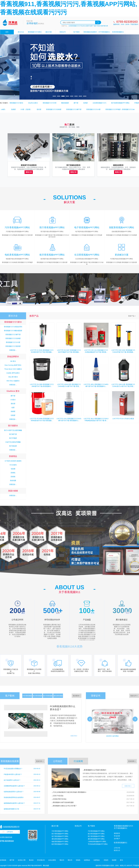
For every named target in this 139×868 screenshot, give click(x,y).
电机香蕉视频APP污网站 (60, 841)
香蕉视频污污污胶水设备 (35, 34)
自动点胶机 (52, 860)
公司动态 (58, 761)
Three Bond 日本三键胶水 (13, 369)
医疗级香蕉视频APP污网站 (120, 103)
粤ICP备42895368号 (35, 866)
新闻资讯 (117, 833)
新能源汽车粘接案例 (29, 165)
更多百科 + (40, 761)
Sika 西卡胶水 (13, 377)
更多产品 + (132, 316)
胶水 (122, 860)
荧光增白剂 (41, 860)
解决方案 (49, 32)
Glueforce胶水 (33, 103)
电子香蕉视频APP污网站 (60, 836)
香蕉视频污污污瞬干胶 (74, 109)
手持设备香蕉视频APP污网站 (98, 844)
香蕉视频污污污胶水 (16, 103)
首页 (7, 32)
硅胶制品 (87, 860)
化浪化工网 (22, 860)
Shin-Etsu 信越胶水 (13, 381)
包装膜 (13, 469)
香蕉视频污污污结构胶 (54, 109)
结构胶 (85, 103)
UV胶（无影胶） (26, 109)
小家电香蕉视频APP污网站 (97, 841)
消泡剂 (106, 860)
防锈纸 (13, 473)
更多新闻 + (132, 761)
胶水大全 (21, 32)
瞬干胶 (76, 103)
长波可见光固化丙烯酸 (13, 442)
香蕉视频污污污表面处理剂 (13, 327)
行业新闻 (78, 761)
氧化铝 (31, 860)
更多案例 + (77, 696)
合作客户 (117, 839)
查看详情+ (74, 736)
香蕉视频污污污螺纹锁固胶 (13, 331)
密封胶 (39, 109)
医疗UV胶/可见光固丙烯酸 (13, 430)
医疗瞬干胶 (13, 434)
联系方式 (117, 850)
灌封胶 (13, 404)
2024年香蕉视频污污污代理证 (112, 736)
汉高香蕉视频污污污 (99, 103)
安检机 (78, 860)
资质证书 (63, 32)
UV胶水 (13, 400)
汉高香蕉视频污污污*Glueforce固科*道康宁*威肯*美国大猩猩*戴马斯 (88, 26)
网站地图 (46, 866)
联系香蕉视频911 (118, 32)
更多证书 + (134, 696)
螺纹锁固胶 (65, 103)
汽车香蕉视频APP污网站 (27, 696)
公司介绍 (117, 848)
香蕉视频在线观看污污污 (90, 34)
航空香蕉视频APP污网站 (37, 696)
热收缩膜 (13, 480)
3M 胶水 (13, 361)
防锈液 (13, 477)
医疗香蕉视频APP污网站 (48, 696)
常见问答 (117, 836)
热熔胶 (13, 109)
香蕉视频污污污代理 (50, 103)
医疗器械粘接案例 (73, 165)
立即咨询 (10, 832)
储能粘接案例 (118, 165)
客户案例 (76, 32)
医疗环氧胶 (13, 438)
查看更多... (13, 350)
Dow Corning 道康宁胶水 (13, 365)
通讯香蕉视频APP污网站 (58, 696)
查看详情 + (128, 786)
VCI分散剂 (13, 465)
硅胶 (13, 407)
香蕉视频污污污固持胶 (13, 346)
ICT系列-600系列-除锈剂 (13, 461)
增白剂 (62, 860)
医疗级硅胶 (13, 446)
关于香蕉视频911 (104, 32)
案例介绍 (29, 172)
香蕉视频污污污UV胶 (93, 109)
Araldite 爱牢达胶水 (13, 373)
